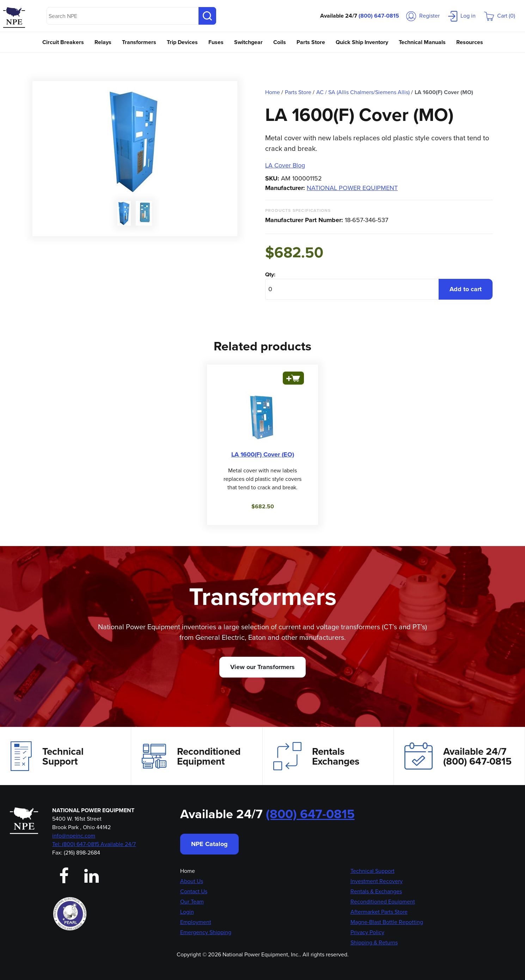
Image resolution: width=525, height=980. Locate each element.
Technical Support (47, 756)
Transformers (139, 42)
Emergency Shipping (206, 932)
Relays (103, 42)
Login (187, 912)
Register (423, 16)
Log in (462, 16)
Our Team (192, 902)
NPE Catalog (209, 844)
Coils (280, 42)
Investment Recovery (377, 881)
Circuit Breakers (63, 42)
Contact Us (194, 891)
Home (188, 871)
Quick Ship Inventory (362, 42)
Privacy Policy (367, 932)
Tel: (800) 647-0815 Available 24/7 (94, 844)
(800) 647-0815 (379, 16)
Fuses (216, 42)
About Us (192, 881)
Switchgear (248, 42)
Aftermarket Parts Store (379, 912)
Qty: (270, 274)
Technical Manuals (422, 42)
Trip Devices (182, 42)
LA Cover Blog (285, 165)
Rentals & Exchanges (376, 891)
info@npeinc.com (74, 836)
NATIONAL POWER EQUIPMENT (352, 188)
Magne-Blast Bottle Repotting (387, 922)
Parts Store (311, 42)
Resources (470, 42)
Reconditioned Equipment (191, 756)
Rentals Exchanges (316, 756)
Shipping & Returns (374, 942)
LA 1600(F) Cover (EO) (263, 454)
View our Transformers (262, 667)
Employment (196, 922)
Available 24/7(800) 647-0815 (458, 756)
